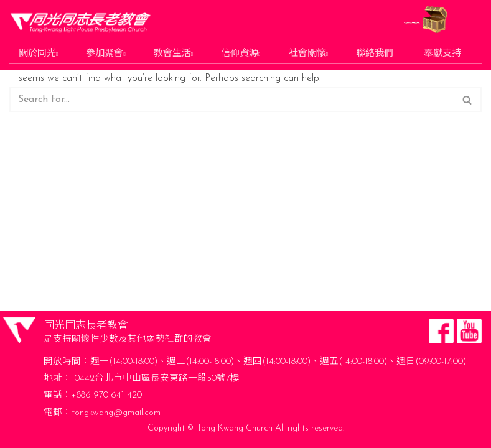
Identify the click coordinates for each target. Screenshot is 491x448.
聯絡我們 (375, 54)
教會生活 (173, 54)
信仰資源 (241, 54)
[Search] (231, 100)
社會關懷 (308, 54)
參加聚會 (105, 54)
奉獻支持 (442, 54)
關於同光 (38, 54)
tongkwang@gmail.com (116, 413)
